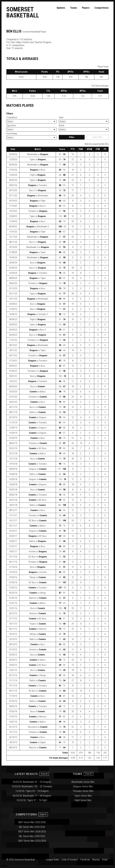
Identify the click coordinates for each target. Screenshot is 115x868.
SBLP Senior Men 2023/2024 (32, 841)
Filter (72, 137)
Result (62, 126)
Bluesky (96, 860)
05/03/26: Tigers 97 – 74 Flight (32, 800)
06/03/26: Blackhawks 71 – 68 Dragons (32, 796)
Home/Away (12, 134)
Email (105, 860)
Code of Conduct (70, 860)
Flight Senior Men (83, 800)
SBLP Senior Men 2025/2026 (32, 822)
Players (86, 8)
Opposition (11, 126)
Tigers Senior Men (83, 796)
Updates (61, 8)
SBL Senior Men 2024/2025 (32, 836)
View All (44, 774)
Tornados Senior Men (83, 791)
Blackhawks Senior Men (83, 782)
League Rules (52, 860)
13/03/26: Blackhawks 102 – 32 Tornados (32, 786)
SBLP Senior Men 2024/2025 (32, 832)
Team (61, 118)
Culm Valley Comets (20, 42)
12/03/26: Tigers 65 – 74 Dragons (32, 791)
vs (38, 154)
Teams (74, 8)
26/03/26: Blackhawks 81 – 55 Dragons (32, 782)
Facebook (85, 860)
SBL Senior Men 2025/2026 (32, 827)
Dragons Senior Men (83, 786)
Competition (12, 118)
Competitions (102, 8)
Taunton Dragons (43, 42)
